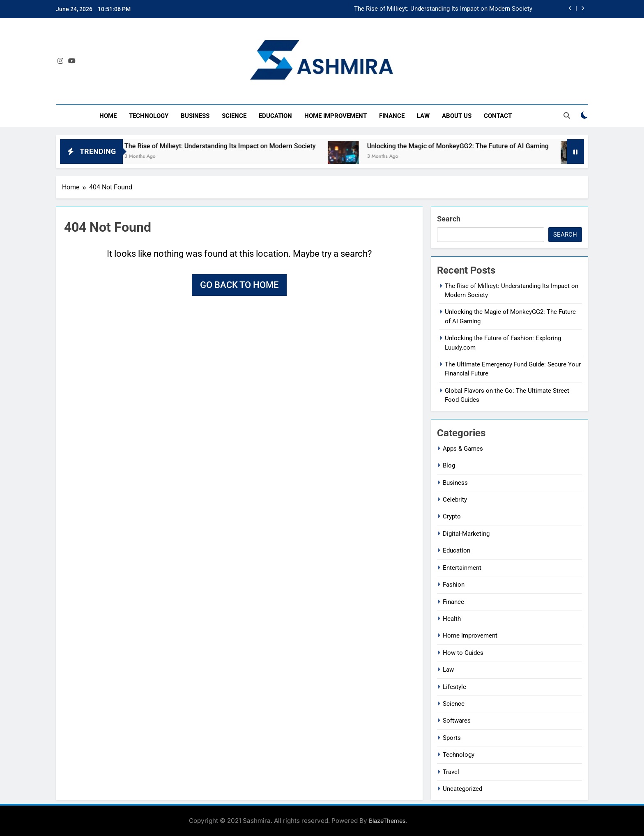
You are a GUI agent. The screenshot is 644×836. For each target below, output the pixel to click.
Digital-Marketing (466, 534)
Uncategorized (462, 789)
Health (452, 619)
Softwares (457, 721)
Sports (452, 738)
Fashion (454, 585)
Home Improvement (336, 116)
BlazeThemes (387, 821)
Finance (392, 116)
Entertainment (462, 568)
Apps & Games (463, 449)
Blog (449, 465)
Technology (149, 116)
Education (275, 116)
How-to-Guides (463, 653)
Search (449, 219)
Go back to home (239, 285)
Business (195, 116)
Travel (451, 772)
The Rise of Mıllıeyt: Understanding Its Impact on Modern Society (443, 9)
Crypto (452, 516)
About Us (457, 116)
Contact (498, 116)
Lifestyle (454, 687)
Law (423, 116)
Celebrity (455, 500)
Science (234, 116)
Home (108, 116)
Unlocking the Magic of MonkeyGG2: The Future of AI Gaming (474, 146)
